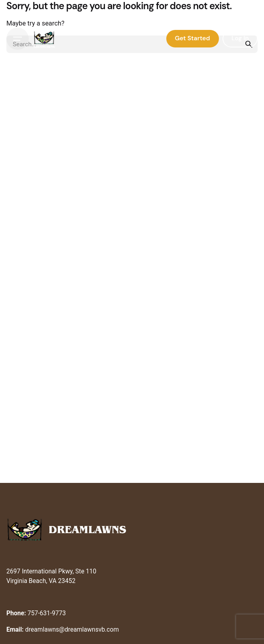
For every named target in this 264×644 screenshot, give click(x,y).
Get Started (193, 38)
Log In (240, 38)
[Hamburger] (18, 39)
